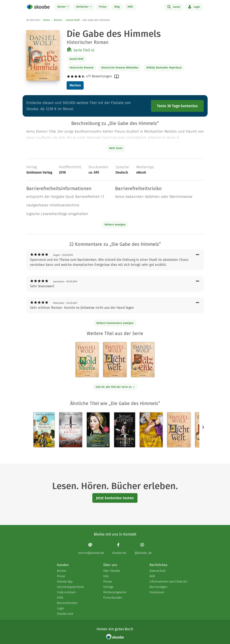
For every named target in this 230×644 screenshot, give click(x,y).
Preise (103, 7)
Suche (174, 7)
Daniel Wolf (73, 20)
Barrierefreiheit (67, 603)
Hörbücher (83, 7)
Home (46, 20)
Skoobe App (65, 582)
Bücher (62, 7)
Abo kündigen (158, 587)
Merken (75, 85)
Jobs (106, 576)
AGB (152, 576)
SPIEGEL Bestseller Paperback (164, 68)
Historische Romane (82, 68)
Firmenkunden (113, 598)
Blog (117, 7)
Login (194, 7)
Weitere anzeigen (115, 225)
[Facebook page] (119, 549)
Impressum (157, 592)
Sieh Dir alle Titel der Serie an (115, 387)
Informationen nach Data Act (168, 582)
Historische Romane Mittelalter (120, 68)
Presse (108, 582)
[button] (203, 427)
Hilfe (130, 7)
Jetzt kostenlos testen (115, 498)
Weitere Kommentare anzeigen (115, 323)
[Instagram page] (143, 549)
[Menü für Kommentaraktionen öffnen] (198, 255)
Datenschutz (158, 571)
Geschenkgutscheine (70, 587)
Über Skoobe (112, 571)
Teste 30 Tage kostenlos (177, 106)
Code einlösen (66, 592)
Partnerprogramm (115, 592)
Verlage (108, 587)
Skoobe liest (65, 614)
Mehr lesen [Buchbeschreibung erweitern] (116, 148)
